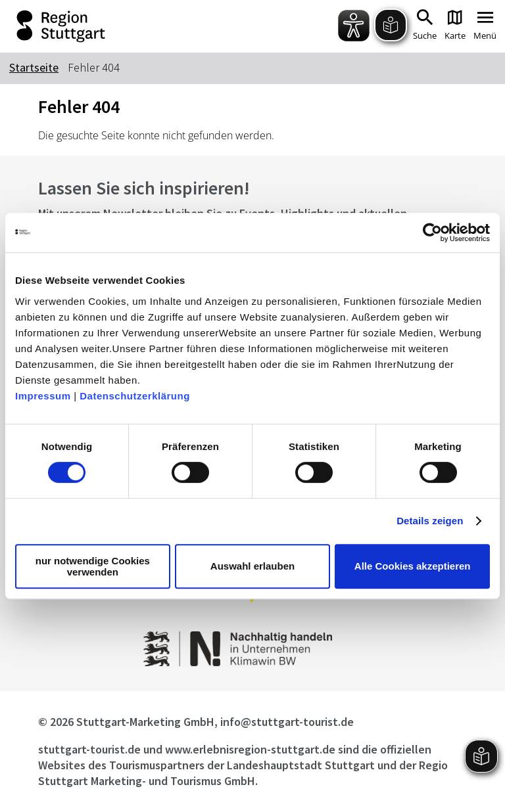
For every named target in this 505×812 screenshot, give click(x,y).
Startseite (34, 67)
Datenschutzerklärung (135, 396)
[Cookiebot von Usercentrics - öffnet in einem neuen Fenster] (432, 233)
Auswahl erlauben (252, 566)
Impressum (43, 396)
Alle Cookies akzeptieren (413, 566)
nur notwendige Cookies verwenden (93, 566)
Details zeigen (430, 521)
